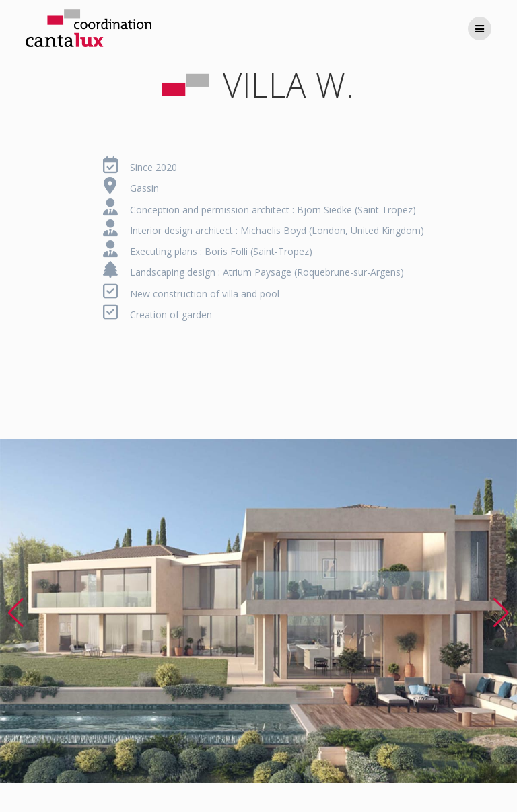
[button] (16, 613)
